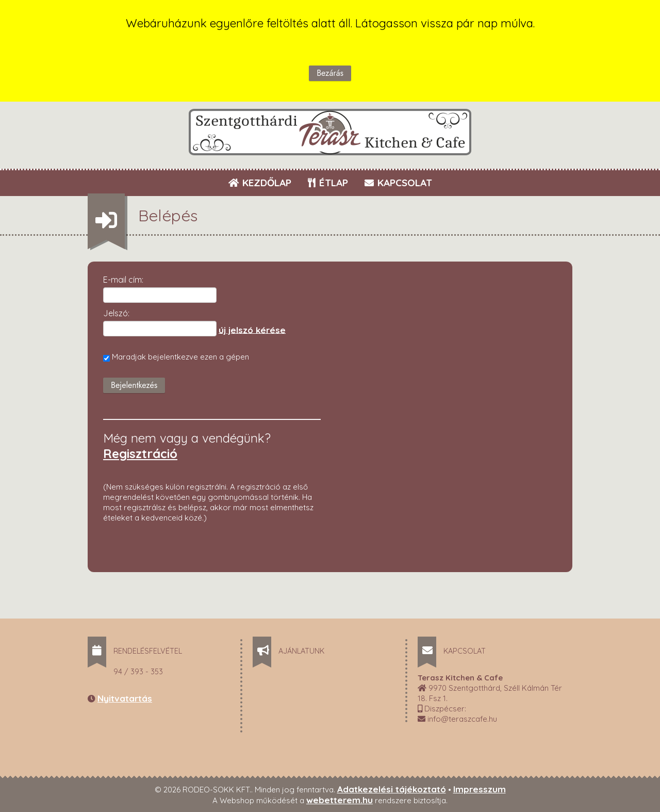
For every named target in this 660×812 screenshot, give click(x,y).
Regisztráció (140, 453)
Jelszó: (116, 313)
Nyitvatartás (125, 698)
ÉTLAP (328, 183)
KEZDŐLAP (260, 183)
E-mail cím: (123, 280)
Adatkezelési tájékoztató (392, 789)
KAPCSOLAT (398, 183)
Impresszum (480, 789)
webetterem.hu (340, 800)
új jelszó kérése (252, 329)
